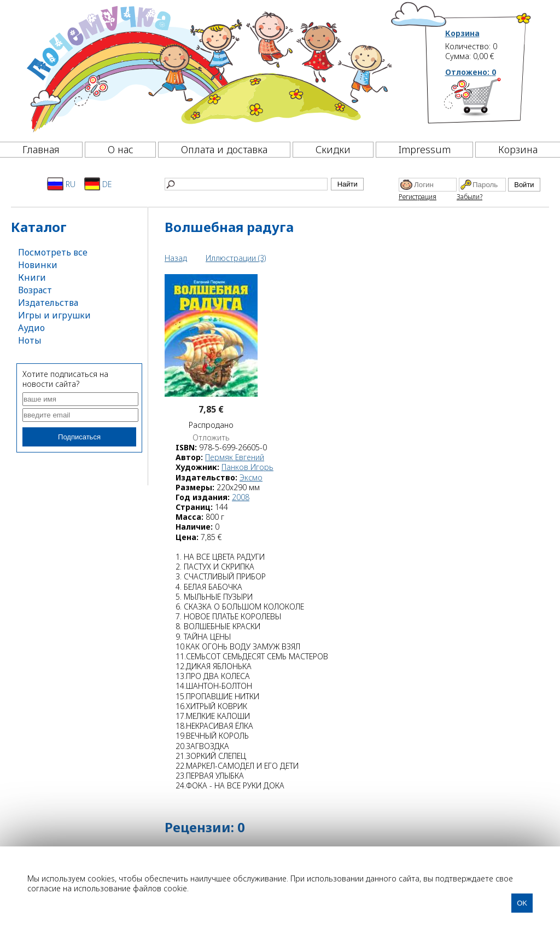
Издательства (48, 303)
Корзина (462, 33)
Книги (32, 277)
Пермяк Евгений (235, 457)
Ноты (30, 340)
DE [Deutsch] (98, 184)
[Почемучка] (208, 68)
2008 (241, 497)
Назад (176, 258)
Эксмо (251, 477)
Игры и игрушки (54, 315)
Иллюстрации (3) (236, 258)
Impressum (425, 149)
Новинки (38, 265)
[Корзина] (489, 101)
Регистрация (418, 197)
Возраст (35, 290)
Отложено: (471, 72)
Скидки (333, 149)
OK (522, 903)
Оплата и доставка (224, 149)
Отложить (211, 438)
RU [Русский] (61, 184)
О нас (121, 149)
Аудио (31, 328)
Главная (41, 149)
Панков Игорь (247, 467)
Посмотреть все (53, 252)
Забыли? (469, 197)
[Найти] (246, 184)
